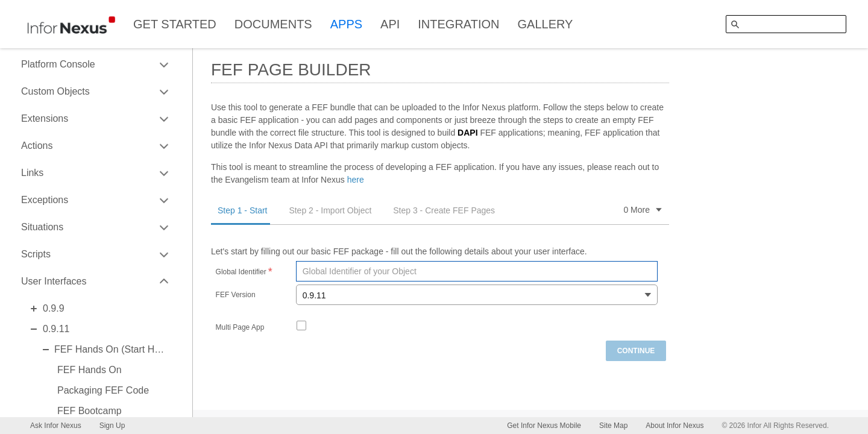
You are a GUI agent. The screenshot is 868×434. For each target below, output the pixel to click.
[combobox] (477, 295)
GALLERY (546, 24)
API (390, 24)
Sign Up (112, 426)
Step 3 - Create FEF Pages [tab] (444, 210)
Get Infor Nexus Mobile (544, 426)
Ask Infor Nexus (56, 426)
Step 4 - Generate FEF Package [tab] (577, 210)
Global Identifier (241, 272)
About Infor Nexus (675, 426)
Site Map (613, 426)
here (356, 180)
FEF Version (236, 295)
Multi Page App (240, 328)
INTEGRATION (458, 24)
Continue (636, 351)
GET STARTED (175, 24)
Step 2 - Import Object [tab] (330, 210)
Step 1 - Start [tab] (242, 210)
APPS (346, 24)
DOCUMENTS (273, 24)
